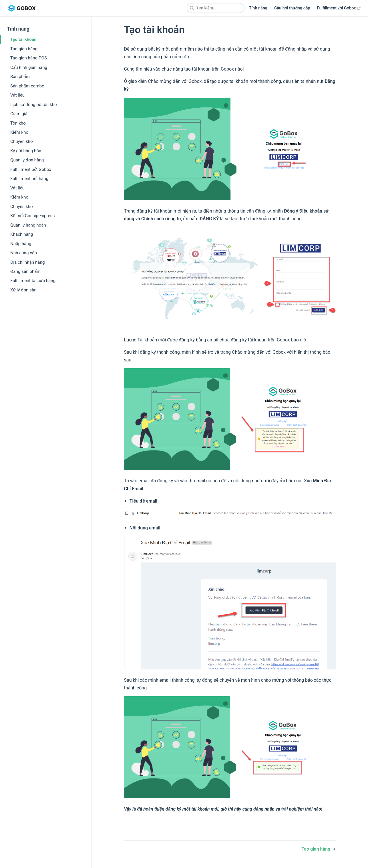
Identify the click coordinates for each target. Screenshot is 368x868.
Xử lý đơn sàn (23, 290)
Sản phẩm (20, 77)
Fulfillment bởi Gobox (31, 169)
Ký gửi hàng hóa (26, 151)
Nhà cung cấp (24, 253)
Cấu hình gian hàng (29, 67)
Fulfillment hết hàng (29, 179)
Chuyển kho (22, 141)
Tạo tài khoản (23, 39)
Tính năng (258, 8)
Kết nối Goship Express (32, 216)
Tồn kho (18, 123)
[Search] (216, 8)
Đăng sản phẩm (25, 271)
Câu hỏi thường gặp (292, 8)
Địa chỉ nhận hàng (27, 262)
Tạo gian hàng (24, 49)
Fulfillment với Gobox (339, 8)
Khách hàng (22, 234)
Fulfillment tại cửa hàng (33, 281)
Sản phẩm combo (27, 86)
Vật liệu (17, 95)
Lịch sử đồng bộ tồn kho (34, 105)
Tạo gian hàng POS (29, 58)
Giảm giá (19, 114)
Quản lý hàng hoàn (28, 225)
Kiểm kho (19, 132)
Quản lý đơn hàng (27, 160)
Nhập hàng (21, 244)
